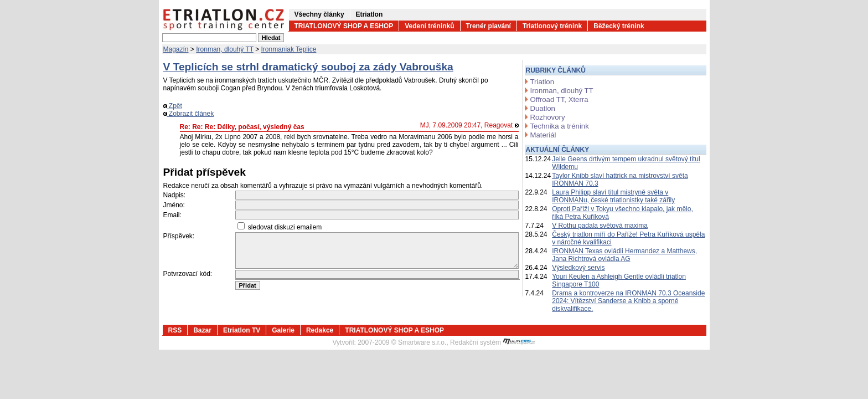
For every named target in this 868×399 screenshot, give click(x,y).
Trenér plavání (489, 26)
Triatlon (542, 82)
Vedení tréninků (429, 26)
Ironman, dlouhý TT (225, 49)
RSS (175, 330)
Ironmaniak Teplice (289, 49)
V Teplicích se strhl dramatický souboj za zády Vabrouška (308, 67)
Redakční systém (493, 342)
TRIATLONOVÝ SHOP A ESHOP (344, 26)
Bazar (202, 330)
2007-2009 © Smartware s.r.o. (402, 342)
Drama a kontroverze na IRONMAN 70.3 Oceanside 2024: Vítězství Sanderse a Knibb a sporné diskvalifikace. (628, 301)
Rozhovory (548, 117)
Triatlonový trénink (552, 26)
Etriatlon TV (242, 330)
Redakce (320, 330)
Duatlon (543, 108)
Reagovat (502, 125)
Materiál (543, 135)
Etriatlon (370, 14)
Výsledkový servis (578, 268)
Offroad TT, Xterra (559, 99)
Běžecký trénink (619, 26)
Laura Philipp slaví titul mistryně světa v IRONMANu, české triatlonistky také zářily (613, 196)
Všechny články (319, 14)
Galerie (283, 330)
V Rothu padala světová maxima (600, 226)
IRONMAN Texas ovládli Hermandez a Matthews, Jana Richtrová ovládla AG (624, 255)
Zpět (173, 106)
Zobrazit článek (189, 114)
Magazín (176, 49)
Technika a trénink (560, 126)
